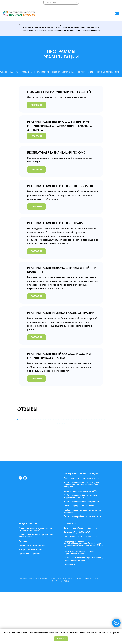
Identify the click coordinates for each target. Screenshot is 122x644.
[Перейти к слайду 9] (38, 472)
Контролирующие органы (31, 601)
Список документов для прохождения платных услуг (36, 588)
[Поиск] (76, 2)
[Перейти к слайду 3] (23, 472)
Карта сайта (70, 616)
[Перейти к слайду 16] (56, 472)
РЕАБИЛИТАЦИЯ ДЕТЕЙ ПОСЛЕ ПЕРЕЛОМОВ (60, 186)
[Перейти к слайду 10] (41, 472)
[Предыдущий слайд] (4, 442)
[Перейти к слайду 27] (84, 472)
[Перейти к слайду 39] (65, 476)
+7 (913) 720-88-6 (81, 584)
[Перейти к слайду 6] (31, 472)
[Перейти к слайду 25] (79, 472)
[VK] (20, 530)
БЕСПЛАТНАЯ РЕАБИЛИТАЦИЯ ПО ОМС (56, 152)
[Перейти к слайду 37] (60, 476)
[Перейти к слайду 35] (104, 472)
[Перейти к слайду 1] (18, 472)
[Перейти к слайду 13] (48, 472)
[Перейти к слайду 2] (20, 472)
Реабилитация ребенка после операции (82, 568)
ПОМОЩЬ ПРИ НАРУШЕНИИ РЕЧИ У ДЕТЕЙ (59, 92)
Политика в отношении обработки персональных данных (80, 604)
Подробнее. (115, 633)
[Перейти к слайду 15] (53, 472)
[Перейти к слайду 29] (89, 472)
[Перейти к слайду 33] (99, 472)
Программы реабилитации (81, 526)
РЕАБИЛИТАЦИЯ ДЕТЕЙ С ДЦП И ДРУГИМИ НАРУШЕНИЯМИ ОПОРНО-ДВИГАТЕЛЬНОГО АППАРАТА (60, 126)
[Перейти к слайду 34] (102, 472)
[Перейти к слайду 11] (43, 472)
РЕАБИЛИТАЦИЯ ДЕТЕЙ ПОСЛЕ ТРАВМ (55, 223)
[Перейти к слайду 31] (94, 472)
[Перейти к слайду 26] (81, 472)
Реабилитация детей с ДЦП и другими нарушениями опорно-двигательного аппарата (82, 537)
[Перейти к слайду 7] (33, 472)
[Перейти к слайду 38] (62, 476)
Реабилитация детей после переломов (82, 554)
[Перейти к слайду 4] (25, 472)
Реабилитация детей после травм (79, 558)
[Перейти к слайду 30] (92, 472)
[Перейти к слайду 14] (51, 472)
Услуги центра (28, 575)
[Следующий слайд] (118, 442)
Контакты (70, 575)
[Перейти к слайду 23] (74, 472)
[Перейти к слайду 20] (66, 472)
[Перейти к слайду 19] (64, 472)
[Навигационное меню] (117, 14)
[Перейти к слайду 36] (57, 476)
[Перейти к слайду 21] (69, 472)
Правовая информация (29, 606)
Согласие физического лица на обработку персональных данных (83, 611)
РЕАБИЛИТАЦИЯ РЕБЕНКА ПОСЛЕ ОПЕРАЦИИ (61, 313)
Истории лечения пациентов (32, 597)
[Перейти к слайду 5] (28, 472)
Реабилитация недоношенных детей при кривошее (83, 563)
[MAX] (25, 530)
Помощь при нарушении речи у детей (81, 530)
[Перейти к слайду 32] (97, 472)
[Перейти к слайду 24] (76, 472)
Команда (23, 593)
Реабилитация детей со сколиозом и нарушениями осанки (81, 548)
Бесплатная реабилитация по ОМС (80, 543)
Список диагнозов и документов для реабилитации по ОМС (35, 581)
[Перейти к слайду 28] (87, 472)
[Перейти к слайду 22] (71, 472)
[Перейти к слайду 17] (59, 472)
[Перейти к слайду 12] (46, 472)
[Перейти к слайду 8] (36, 472)
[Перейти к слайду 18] (61, 472)
